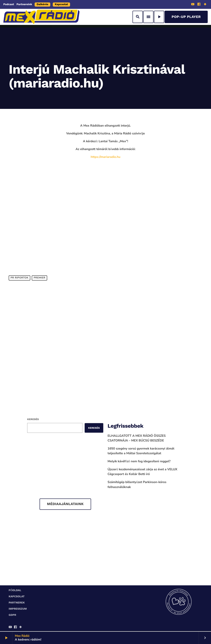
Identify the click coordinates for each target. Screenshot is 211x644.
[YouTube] (193, 5)
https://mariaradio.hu (105, 157)
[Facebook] (199, 5)
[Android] (205, 5)
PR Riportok (19, 278)
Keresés (33, 419)
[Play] (159, 17)
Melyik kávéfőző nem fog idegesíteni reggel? (139, 461)
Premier (39, 278)
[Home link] (41, 17)
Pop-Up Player (186, 17)
